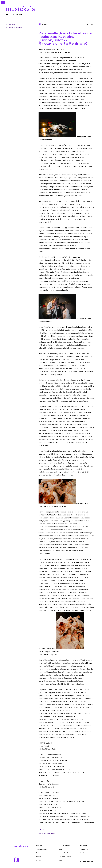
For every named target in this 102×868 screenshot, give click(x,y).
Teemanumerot (42, 849)
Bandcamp (84, 853)
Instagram (84, 849)
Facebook (84, 846)
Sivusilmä (40, 860)
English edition (65, 846)
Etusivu (39, 846)
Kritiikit (39, 853)
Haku (61, 860)
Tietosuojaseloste (87, 861)
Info (60, 849)
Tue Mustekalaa (65, 856)
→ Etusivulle (11, 24)
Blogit (39, 856)
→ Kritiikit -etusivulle (14, 28)
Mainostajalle (64, 853)
